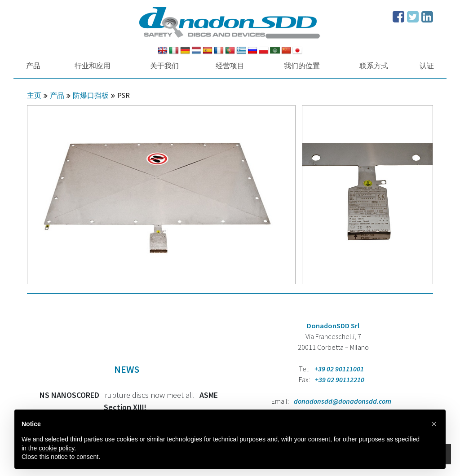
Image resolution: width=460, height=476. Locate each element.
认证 (427, 66)
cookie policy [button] (56, 448)
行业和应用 (93, 66)
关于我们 (164, 66)
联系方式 (374, 66)
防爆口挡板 (91, 95)
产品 (33, 66)
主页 (34, 95)
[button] (434, 424)
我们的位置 (302, 66)
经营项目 (230, 66)
